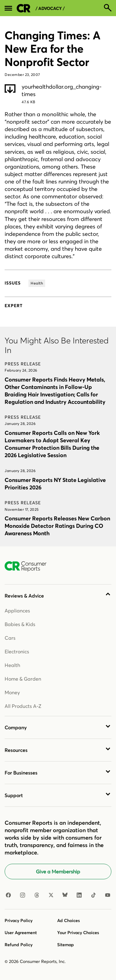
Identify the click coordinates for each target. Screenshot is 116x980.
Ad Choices (69, 920)
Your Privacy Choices (78, 933)
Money (12, 692)
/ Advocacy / (50, 9)
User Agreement (21, 933)
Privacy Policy (19, 920)
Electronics (17, 651)
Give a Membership (58, 872)
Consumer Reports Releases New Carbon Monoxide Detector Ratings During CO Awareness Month (57, 526)
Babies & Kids (20, 624)
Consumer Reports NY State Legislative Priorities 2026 (55, 484)
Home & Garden (23, 679)
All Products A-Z (23, 706)
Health (12, 665)
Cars (10, 638)
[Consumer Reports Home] (29, 567)
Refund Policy (19, 945)
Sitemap (66, 945)
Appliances (17, 611)
